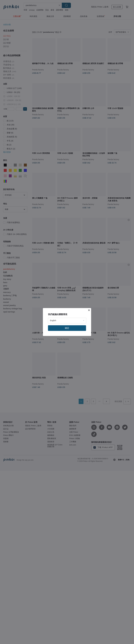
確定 (67, 328)
